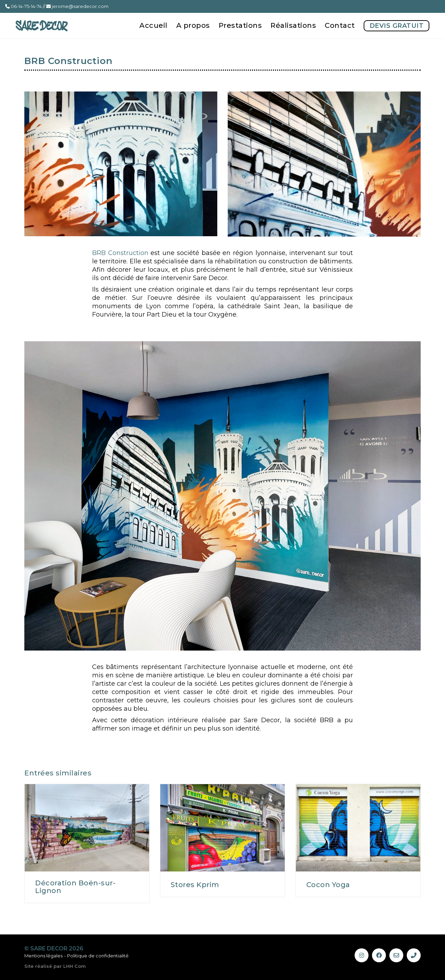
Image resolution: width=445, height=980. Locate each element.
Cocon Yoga (328, 885)
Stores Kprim (195, 885)
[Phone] (414, 955)
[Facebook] (379, 955)
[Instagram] (362, 955)
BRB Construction (120, 253)
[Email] (396, 955)
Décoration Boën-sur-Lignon (75, 887)
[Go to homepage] (42, 26)
